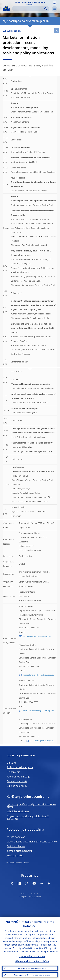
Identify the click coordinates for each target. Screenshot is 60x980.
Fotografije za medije (18, 777)
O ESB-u (11, 763)
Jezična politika (15, 855)
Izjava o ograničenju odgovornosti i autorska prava (32, 805)
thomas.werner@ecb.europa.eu (37, 636)
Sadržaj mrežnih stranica (19, 863)
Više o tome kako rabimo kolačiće (32, 961)
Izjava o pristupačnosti (19, 851)
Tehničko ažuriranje (18, 811)
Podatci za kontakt (17, 781)
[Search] (29, 9)
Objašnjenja (13, 772)
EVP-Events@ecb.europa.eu (42, 741)
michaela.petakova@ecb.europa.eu (39, 711)
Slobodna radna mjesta (20, 767)
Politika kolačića (16, 846)
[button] (55, 3)
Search (46, 9)
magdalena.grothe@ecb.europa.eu (39, 675)
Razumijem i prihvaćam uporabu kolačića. (32, 975)
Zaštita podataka (16, 837)
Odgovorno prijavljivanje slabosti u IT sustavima (28, 817)
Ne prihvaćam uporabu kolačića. (32, 968)
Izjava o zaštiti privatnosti (32, 956)
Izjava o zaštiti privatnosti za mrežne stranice (32, 842)
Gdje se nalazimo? (17, 786)
